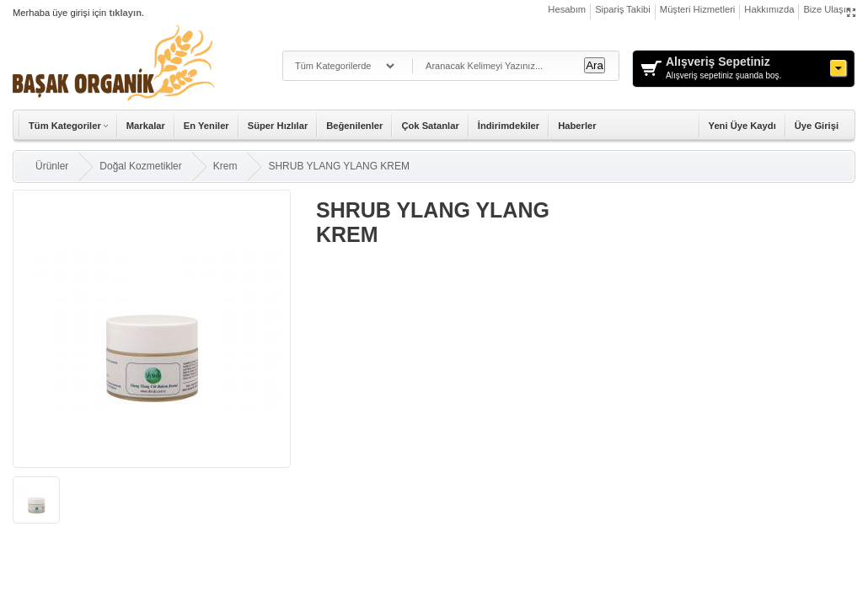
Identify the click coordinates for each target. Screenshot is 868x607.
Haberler (577, 126)
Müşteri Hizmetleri (698, 9)
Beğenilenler (354, 126)
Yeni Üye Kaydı (742, 126)
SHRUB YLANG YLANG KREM (339, 166)
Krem (225, 166)
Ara (595, 65)
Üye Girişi (817, 126)
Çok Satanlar (430, 126)
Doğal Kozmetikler (140, 166)
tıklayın (125, 13)
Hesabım (567, 9)
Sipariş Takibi (623, 9)
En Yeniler (206, 126)
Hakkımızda (769, 9)
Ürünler (52, 166)
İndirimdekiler (509, 126)
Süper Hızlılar (278, 126)
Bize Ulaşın (827, 9)
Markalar (146, 126)
